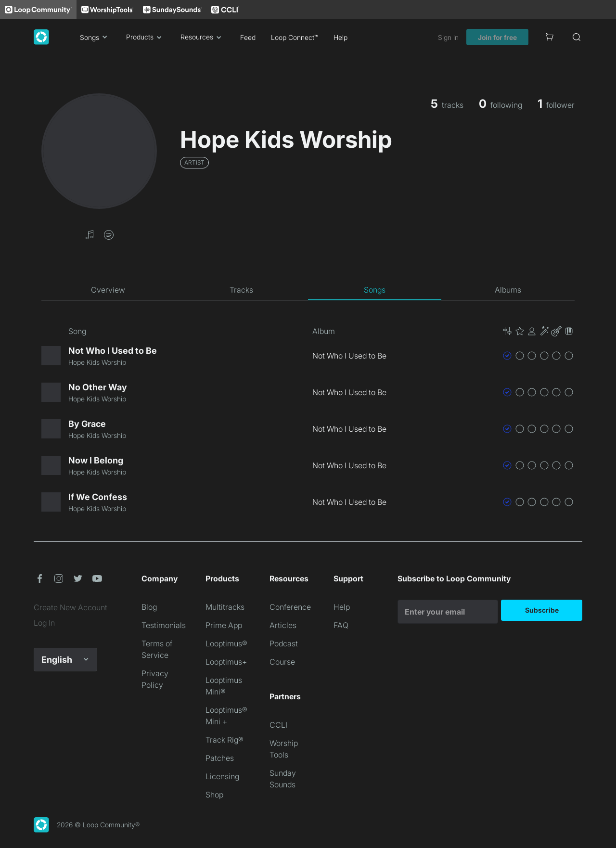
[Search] (577, 37)
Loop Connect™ (295, 37)
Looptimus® (226, 643)
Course (282, 662)
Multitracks (225, 607)
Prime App (224, 625)
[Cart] (550, 37)
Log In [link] (44, 623)
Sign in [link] (448, 37)
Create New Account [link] (71, 607)
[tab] (108, 290)
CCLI (278, 725)
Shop (214, 795)
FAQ (341, 625)
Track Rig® (225, 740)
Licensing (222, 776)
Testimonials (164, 625)
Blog (149, 607)
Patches (220, 758)
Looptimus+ (226, 662)
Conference (290, 607)
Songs (95, 37)
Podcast (284, 643)
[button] (90, 234)
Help (340, 37)
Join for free (497, 37)
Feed (248, 37)
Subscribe (542, 610)
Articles (283, 625)
